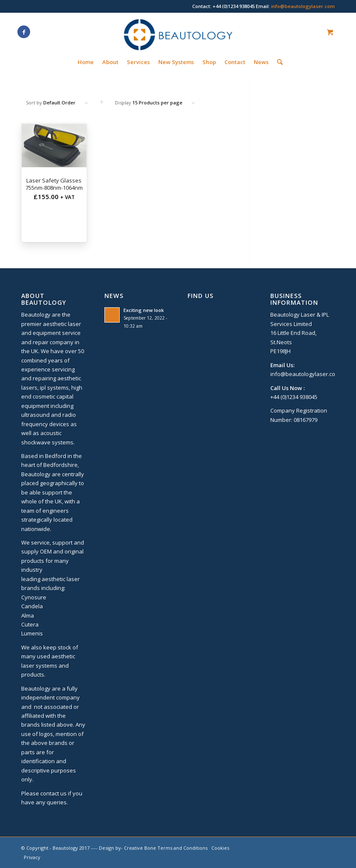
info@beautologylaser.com (303, 6)
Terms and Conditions (182, 848)
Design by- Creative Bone (128, 848)
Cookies (220, 848)
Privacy (32, 857)
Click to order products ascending (102, 104)
